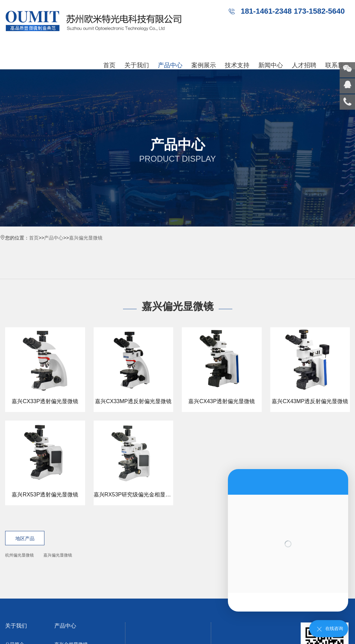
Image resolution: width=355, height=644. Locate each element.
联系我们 (338, 65)
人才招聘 (304, 65)
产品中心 (170, 65)
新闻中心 (271, 65)
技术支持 (237, 65)
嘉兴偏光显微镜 (86, 238)
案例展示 (204, 65)
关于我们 (137, 65)
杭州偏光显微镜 (19, 555)
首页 (109, 65)
